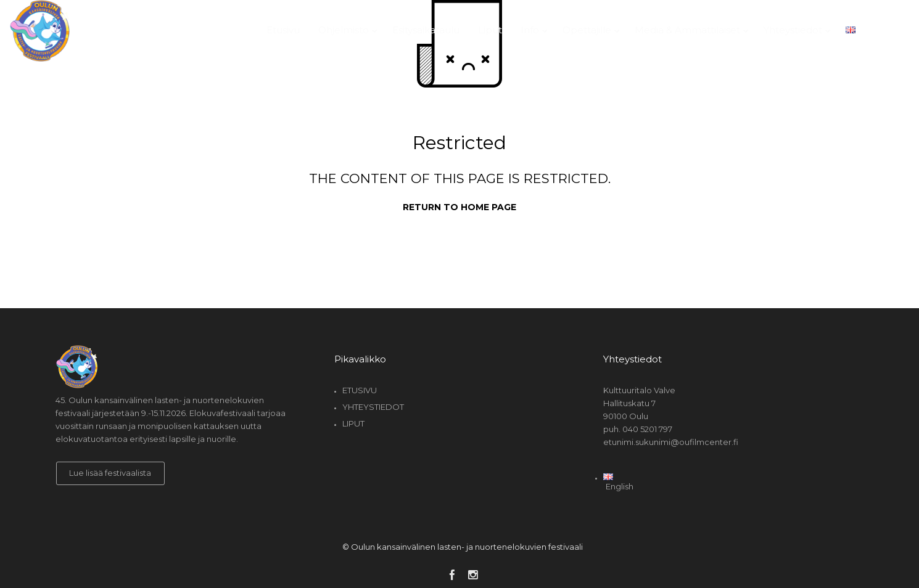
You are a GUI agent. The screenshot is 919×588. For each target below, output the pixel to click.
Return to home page (459, 207)
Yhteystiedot (373, 407)
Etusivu (360, 390)
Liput (353, 423)
